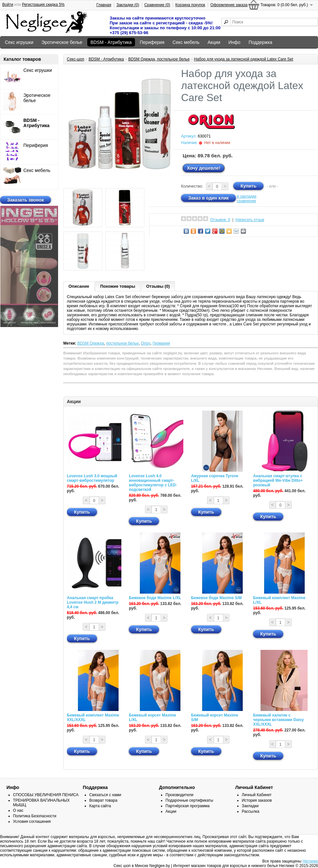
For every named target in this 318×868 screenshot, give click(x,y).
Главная (104, 5)
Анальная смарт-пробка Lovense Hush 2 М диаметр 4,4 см (93, 602)
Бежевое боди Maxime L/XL (155, 598)
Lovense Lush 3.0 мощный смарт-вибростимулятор (92, 478)
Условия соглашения (32, 822)
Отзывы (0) (158, 286)
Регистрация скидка (43, 5)
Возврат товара (103, 800)
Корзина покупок (190, 5)
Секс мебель (186, 42)
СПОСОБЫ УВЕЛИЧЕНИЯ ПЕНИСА (46, 795)
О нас (18, 810)
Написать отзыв (250, 220)
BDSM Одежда (91, 343)
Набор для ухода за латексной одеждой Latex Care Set (244, 59)
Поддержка (260, 42)
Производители (179, 795)
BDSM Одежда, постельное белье (159, 59)
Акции (214, 42)
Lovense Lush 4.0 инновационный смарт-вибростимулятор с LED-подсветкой (153, 483)
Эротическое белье (62, 42)
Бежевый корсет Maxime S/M (215, 717)
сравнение (246, 201)
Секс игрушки (19, 42)
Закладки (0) (128, 5)
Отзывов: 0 (220, 220)
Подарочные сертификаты (189, 800)
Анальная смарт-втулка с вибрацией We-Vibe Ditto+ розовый (278, 480)
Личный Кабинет (257, 795)
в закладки (247, 196)
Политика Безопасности (35, 816)
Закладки (250, 806)
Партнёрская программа (188, 806)
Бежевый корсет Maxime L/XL (152, 717)
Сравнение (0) (157, 5)
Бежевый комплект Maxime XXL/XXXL (93, 717)
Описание (79, 286)
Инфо (234, 42)
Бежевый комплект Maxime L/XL (279, 600)
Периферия (152, 42)
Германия (161, 343)
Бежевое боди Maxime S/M (216, 598)
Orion (146, 343)
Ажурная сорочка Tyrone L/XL (215, 478)
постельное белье (122, 343)
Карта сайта (100, 806)
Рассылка (251, 811)
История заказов (257, 800)
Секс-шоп (76, 59)
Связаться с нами (105, 795)
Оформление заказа (229, 5)
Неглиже (310, 861)
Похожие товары (118, 286)
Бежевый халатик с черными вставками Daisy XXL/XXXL (278, 720)
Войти (8, 5)
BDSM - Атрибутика (111, 42)
